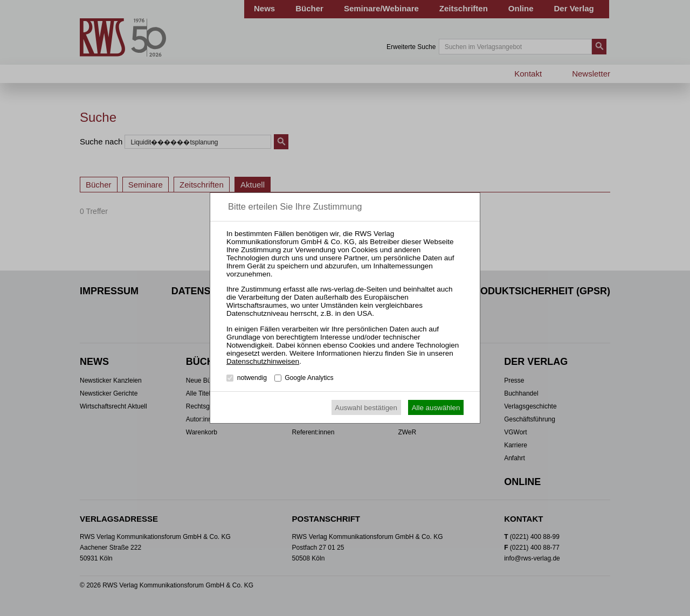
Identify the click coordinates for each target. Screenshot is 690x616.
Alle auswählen (436, 408)
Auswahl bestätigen (366, 408)
